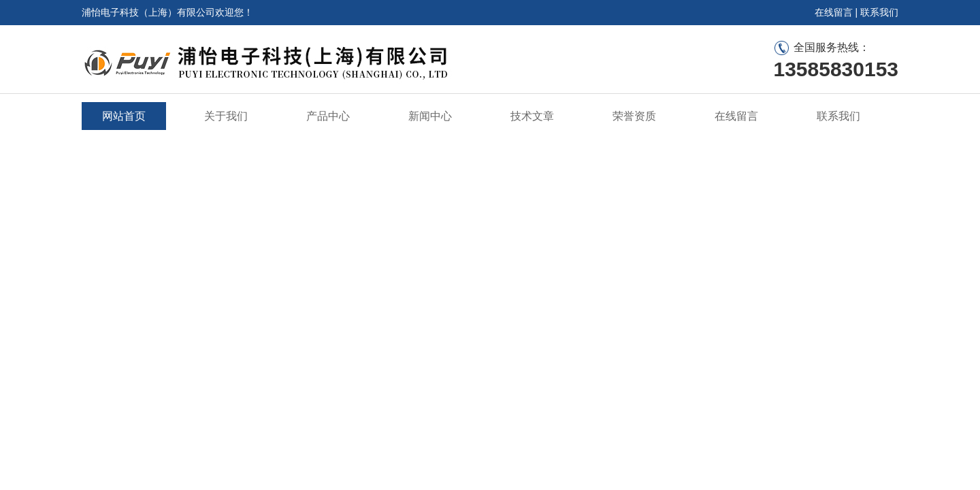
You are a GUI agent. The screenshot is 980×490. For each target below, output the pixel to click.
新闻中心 (430, 116)
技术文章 (532, 116)
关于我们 (226, 116)
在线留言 (834, 12)
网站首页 (124, 116)
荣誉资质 (634, 116)
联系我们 (879, 12)
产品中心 (328, 116)
